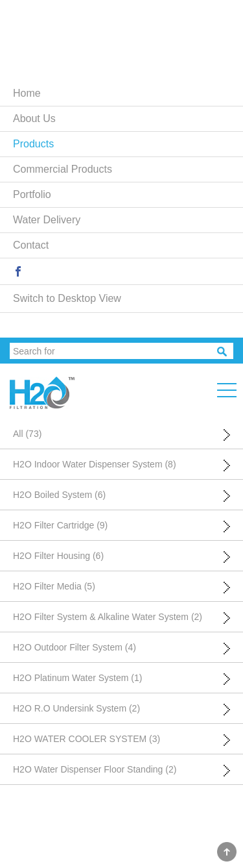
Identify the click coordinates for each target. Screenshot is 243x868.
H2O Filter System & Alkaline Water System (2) (108, 617)
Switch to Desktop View (67, 298)
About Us (34, 118)
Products (33, 144)
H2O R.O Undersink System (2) (76, 708)
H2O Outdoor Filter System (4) (75, 647)
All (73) (27, 434)
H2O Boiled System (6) (59, 495)
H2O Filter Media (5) (54, 586)
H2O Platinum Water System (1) (77, 678)
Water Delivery (47, 220)
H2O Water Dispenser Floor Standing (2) (95, 769)
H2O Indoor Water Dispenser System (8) (95, 464)
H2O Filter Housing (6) (58, 556)
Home (27, 93)
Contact (31, 245)
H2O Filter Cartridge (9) (60, 525)
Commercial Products (63, 169)
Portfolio (32, 194)
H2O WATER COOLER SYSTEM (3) (87, 739)
